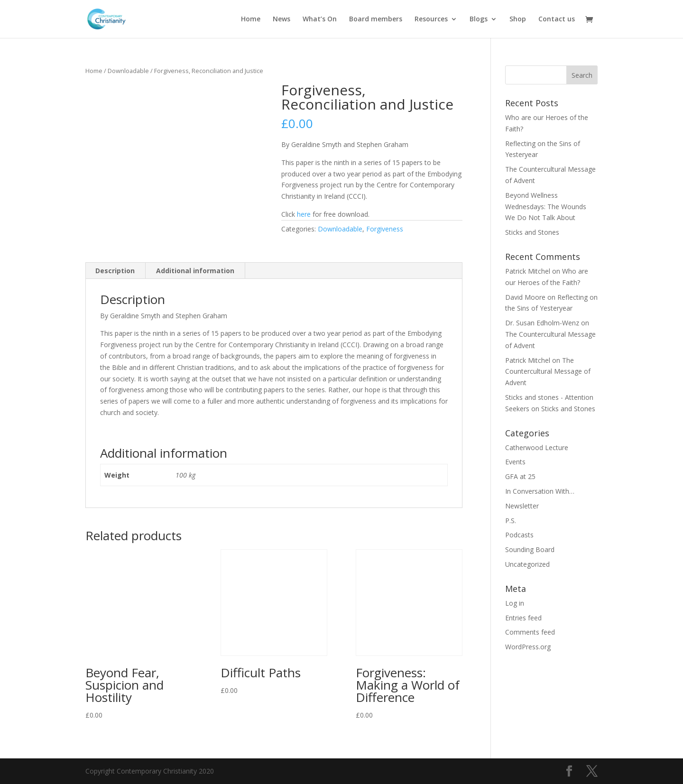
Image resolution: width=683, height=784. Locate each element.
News (282, 19)
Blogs (479, 19)
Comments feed (530, 632)
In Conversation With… (540, 491)
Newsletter (522, 506)
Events (515, 462)
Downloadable (128, 71)
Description (115, 271)
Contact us (557, 19)
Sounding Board (530, 549)
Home (251, 19)
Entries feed (523, 618)
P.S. (511, 521)
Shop (518, 19)
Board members (376, 19)
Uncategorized (527, 564)
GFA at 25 (520, 476)
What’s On (320, 19)
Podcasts (519, 535)
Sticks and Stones (532, 232)
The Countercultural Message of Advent (548, 372)
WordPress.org (528, 647)
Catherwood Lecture (537, 447)
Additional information (195, 271)
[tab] (115, 271)
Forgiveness (385, 229)
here (304, 214)
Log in (515, 603)
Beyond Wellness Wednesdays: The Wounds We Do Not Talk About (546, 207)
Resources (431, 19)
